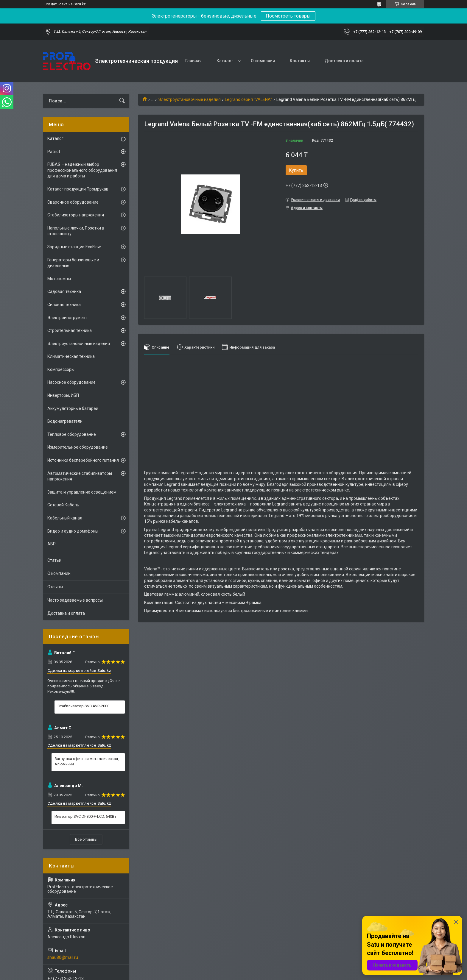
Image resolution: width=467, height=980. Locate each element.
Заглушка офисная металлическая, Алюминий (87, 761)
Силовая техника (64, 305)
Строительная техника (70, 330)
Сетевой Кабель (63, 505)
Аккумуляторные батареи (73, 408)
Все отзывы (86, 839)
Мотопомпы (59, 279)
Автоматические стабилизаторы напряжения (80, 476)
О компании (263, 61)
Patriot (54, 152)
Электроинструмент (67, 318)
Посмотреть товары (288, 16)
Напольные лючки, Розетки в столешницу (76, 231)
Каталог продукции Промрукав (78, 189)
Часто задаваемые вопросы (75, 600)
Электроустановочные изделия (189, 99)
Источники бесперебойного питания (83, 460)
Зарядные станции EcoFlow (74, 247)
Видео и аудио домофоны (73, 531)
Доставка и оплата (344, 61)
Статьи (54, 560)
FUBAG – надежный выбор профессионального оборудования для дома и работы (82, 170)
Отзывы (55, 587)
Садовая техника (64, 291)
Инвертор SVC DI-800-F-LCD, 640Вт (85, 816)
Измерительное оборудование (78, 447)
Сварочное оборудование (73, 202)
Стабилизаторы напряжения (76, 215)
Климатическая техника (71, 356)
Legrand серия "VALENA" (248, 99)
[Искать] (122, 101)
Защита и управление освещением (82, 492)
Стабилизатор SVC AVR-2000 (83, 706)
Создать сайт (56, 4)
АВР (52, 544)
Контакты (300, 61)
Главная (193, 61)
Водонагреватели (65, 421)
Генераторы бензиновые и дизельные (73, 263)
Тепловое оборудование (72, 434)
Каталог (225, 61)
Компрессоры (61, 369)
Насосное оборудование (71, 382)
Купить (296, 170)
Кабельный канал (65, 518)
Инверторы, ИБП (63, 395)
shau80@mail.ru (63, 957)
